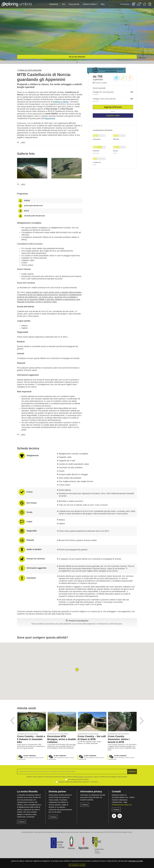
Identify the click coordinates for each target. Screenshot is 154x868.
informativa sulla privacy (84, 777)
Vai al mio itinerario (77, 57)
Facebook (114, 816)
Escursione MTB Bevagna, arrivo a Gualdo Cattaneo (62, 739)
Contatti (116, 791)
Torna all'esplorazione (29, 70)
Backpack (150, 4)
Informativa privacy (91, 791)
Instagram (120, 816)
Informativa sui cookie (136, 861)
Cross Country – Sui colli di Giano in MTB (92, 738)
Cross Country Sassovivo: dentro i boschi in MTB (119, 739)
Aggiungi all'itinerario (113, 107)
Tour (64, 4)
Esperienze (54, 4)
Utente (139, 4)
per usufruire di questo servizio (78, 779)
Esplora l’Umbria (89, 4)
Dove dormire (74, 4)
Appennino (50, 118)
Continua (21, 822)
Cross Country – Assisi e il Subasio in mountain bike (31, 739)
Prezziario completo (100, 83)
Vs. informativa (93, 782)
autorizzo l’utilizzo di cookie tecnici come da (78, 782)
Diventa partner (125, 4)
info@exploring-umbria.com (122, 805)
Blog (103, 4)
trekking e (61, 102)
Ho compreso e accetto (77, 865)
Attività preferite (145, 4)
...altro (23, 142)
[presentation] (12, 721)
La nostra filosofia (27, 791)
